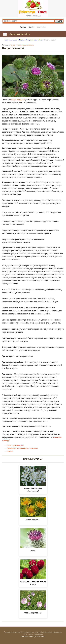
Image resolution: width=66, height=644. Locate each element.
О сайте (32, 27)
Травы (13, 45)
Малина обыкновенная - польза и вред (33, 583)
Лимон (10, 451)
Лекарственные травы (25, 45)
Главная (23, 27)
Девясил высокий (33, 520)
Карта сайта (41, 27)
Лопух (33, 551)
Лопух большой (18, 100)
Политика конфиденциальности (33, 637)
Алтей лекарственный (33, 613)
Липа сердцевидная (15, 445)
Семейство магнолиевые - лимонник (22, 448)
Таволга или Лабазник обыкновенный (33, 490)
